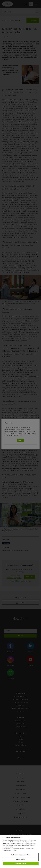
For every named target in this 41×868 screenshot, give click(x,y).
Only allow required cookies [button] (21, 855)
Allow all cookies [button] (21, 863)
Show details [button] (21, 859)
